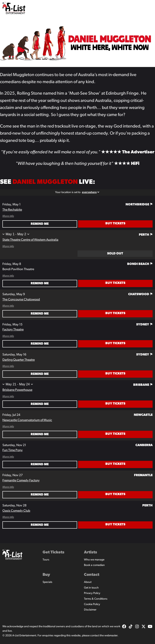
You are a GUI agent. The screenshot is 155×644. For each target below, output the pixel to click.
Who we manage (94, 560)
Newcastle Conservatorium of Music (27, 420)
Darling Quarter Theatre (19, 360)
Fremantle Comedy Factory (21, 481)
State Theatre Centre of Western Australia (30, 240)
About (88, 582)
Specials (47, 582)
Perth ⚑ (146, 235)
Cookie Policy (92, 604)
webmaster (111, 636)
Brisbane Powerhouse (17, 390)
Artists (91, 552)
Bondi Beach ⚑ (140, 264)
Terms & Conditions (96, 599)
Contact (92, 575)
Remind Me (40, 224)
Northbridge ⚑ (139, 205)
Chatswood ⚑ (140, 294)
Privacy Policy (92, 593)
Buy (46, 575)
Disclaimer (90, 610)
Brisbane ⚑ (143, 385)
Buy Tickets (115, 224)
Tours (46, 560)
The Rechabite (12, 210)
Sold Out (115, 254)
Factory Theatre (13, 330)
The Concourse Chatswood (21, 300)
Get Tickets (53, 552)
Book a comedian (94, 565)
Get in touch (91, 588)
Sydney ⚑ (144, 325)
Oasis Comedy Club (16, 511)
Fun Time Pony (13, 450)
